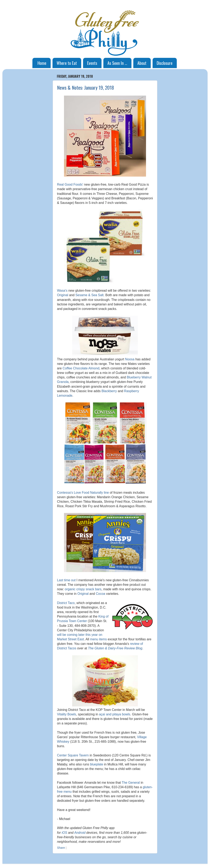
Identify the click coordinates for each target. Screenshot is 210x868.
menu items (98, 639)
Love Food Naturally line (91, 493)
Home (42, 63)
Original (63, 295)
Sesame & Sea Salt (90, 295)
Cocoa (100, 594)
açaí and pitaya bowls (115, 714)
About (142, 63)
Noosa (130, 359)
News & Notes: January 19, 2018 (86, 87)
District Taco (66, 603)
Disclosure (165, 63)
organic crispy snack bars (83, 589)
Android (80, 833)
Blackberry (109, 391)
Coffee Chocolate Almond (81, 368)
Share (61, 848)
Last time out (66, 580)
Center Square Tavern (73, 755)
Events (92, 63)
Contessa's (65, 493)
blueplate (97, 764)
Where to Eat (67, 63)
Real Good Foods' (70, 184)
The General (131, 783)
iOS (64, 833)
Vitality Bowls (67, 714)
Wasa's (62, 291)
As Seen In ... (117, 63)
